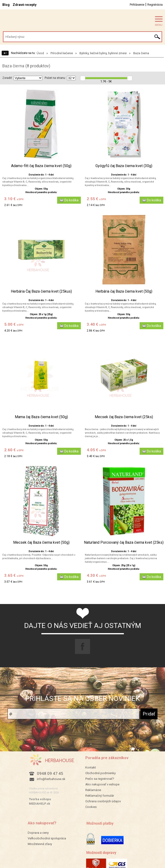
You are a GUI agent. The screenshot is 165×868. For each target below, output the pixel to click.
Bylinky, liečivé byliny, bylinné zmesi (103, 53)
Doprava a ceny (38, 833)
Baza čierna (141, 53)
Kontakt (91, 767)
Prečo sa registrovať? (100, 779)
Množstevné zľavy (40, 844)
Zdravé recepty (25, 5)
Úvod (40, 53)
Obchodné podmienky (100, 773)
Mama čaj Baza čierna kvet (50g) (41, 417)
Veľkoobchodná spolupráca (47, 838)
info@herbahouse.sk (51, 779)
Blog (6, 5)
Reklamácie (93, 790)
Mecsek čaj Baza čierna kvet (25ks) (124, 417)
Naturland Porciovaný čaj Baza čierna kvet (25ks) (124, 543)
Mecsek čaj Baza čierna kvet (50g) (41, 543)
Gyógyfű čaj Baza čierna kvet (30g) (124, 166)
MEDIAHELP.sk (39, 804)
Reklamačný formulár (100, 796)
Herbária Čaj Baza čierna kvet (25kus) (41, 291)
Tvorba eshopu (40, 799)
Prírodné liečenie (62, 53)
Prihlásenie (137, 5)
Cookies (91, 807)
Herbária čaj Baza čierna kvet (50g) (124, 291)
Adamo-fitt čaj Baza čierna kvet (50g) (41, 166)
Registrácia (155, 5)
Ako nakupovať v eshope (102, 784)
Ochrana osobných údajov (103, 801)
